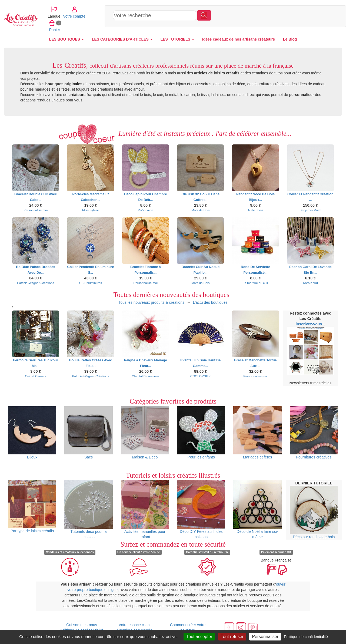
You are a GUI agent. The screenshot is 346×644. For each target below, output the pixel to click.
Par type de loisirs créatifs (32, 507)
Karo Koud (310, 283)
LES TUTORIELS (177, 39)
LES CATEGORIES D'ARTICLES (122, 39)
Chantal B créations (145, 376)
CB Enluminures (91, 283)
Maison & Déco (145, 433)
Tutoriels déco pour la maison (88, 510)
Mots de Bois (200, 210)
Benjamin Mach (310, 210)
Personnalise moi (36, 210)
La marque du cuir (255, 283)
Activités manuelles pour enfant (145, 510)
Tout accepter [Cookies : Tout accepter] (199, 637)
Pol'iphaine (146, 210)
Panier (323, 16)
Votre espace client (135, 625)
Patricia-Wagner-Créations (36, 283)
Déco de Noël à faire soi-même (257, 510)
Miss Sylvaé (91, 210)
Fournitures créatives (314, 433)
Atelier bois (255, 210)
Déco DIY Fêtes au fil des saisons (201, 510)
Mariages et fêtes (257, 433)
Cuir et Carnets (35, 376)
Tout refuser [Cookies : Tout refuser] (232, 637)
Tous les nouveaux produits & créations (151, 302)
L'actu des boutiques (210, 302)
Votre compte (302, 16)
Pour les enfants (201, 433)
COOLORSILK (201, 376)
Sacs (88, 433)
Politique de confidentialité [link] (306, 637)
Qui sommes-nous (82, 625)
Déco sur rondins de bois (314, 512)
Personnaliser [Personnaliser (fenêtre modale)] (265, 637)
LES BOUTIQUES (66, 39)
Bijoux (32, 433)
